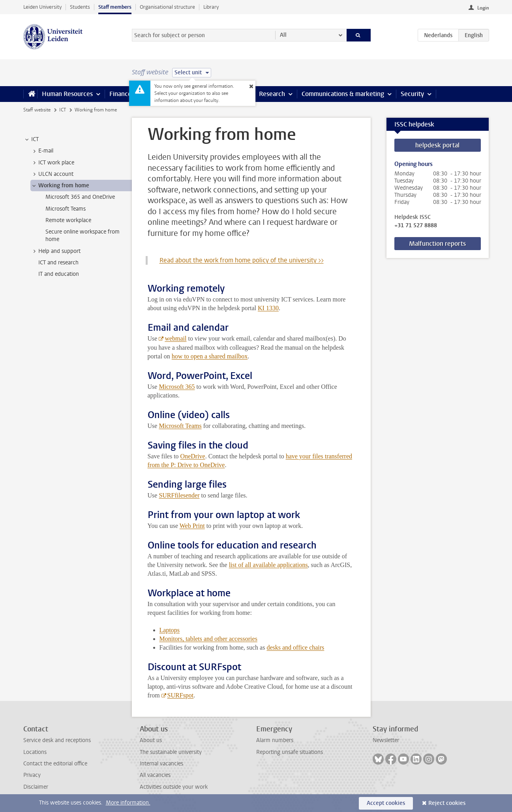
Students (80, 7)
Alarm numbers (275, 740)
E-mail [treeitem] (42, 151)
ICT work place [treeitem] (53, 163)
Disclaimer (36, 787)
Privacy (32, 775)
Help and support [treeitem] (56, 251)
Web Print (192, 526)
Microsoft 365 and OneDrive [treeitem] (80, 197)
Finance (120, 94)
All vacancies (155, 775)
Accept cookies (386, 803)
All (283, 35)
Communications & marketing (343, 94)
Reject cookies (447, 803)
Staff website (37, 110)
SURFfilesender (179, 495)
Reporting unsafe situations (290, 752)
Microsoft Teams (180, 426)
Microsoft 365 (177, 387)
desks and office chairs (295, 647)
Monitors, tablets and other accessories (208, 639)
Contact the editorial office (55, 764)
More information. (128, 803)
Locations (35, 752)
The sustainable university (171, 752)
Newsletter (386, 740)
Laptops (170, 630)
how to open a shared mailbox (210, 356)
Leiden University (42, 7)
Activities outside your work (174, 787)
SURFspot (181, 695)
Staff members (115, 7)
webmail (175, 338)
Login (483, 8)
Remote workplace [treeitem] (68, 220)
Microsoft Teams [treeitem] (66, 209)
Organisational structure (167, 7)
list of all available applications (268, 565)
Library (211, 7)
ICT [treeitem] (31, 139)
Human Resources (67, 94)
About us (151, 740)
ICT (63, 110)
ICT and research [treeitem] (58, 263)
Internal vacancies (161, 764)
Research (272, 94)
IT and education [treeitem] (59, 274)
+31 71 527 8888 (416, 226)
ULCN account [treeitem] (52, 174)
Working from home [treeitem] (60, 186)
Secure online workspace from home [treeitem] (83, 235)
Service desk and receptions (57, 740)
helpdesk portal (437, 145)
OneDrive (193, 456)
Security (412, 94)
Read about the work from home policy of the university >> (242, 260)
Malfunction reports (437, 244)
